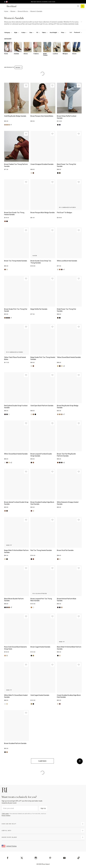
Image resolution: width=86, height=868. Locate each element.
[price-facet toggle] (64, 33)
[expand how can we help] (83, 824)
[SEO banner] (43, 23)
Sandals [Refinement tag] (18, 67)
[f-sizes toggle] (32, 33)
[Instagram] (36, 858)
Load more (42, 761)
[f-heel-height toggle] (54, 33)
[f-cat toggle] (8, 33)
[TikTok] (79, 858)
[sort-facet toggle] (75, 32)
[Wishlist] (26, 86)
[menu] (4, 6)
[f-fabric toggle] (45, 33)
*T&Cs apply (5, 814)
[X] (22, 858)
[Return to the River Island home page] (13, 6)
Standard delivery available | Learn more (43, 2)
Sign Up (43, 808)
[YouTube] (64, 858)
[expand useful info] (83, 831)
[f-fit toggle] (38, 33)
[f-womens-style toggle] (17, 33)
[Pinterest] (50, 858)
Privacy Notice (6, 815)
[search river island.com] (74, 6)
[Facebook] (8, 858)
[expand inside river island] (83, 837)
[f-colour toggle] (24, 33)
